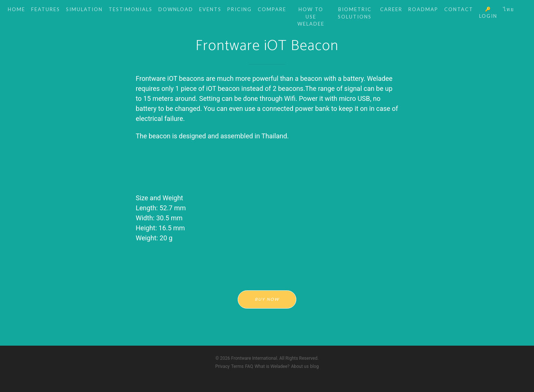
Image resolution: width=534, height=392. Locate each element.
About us (300, 366)
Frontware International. (255, 358)
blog (314, 366)
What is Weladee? (272, 366)
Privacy (222, 366)
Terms (237, 366)
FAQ (249, 366)
